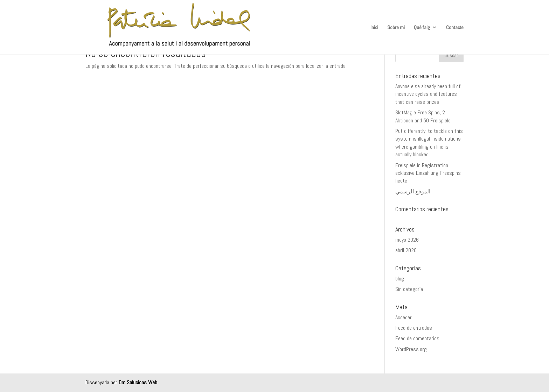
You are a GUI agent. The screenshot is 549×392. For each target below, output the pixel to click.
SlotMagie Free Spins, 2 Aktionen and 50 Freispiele (423, 116)
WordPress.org (411, 349)
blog (400, 279)
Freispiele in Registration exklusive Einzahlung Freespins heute (428, 173)
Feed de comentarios (417, 338)
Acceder (404, 317)
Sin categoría (409, 289)
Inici (374, 28)
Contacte (455, 28)
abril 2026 (406, 250)
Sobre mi (396, 28)
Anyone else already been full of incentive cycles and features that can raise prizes (428, 94)
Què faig (422, 28)
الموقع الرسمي (413, 191)
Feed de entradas (414, 328)
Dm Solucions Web (138, 382)
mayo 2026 (407, 240)
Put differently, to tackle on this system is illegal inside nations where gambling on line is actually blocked (429, 143)
